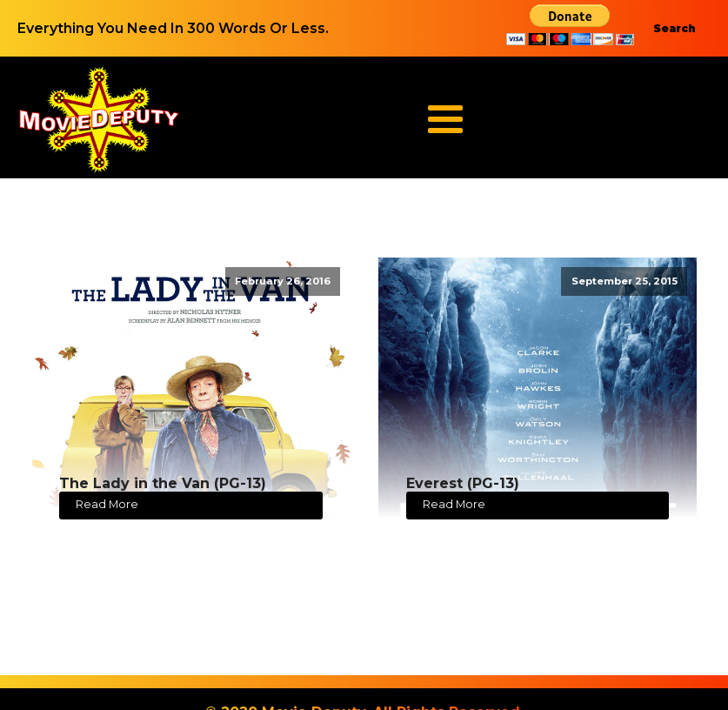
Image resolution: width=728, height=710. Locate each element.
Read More (107, 504)
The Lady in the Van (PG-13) (163, 483)
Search (675, 28)
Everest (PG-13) (463, 483)
